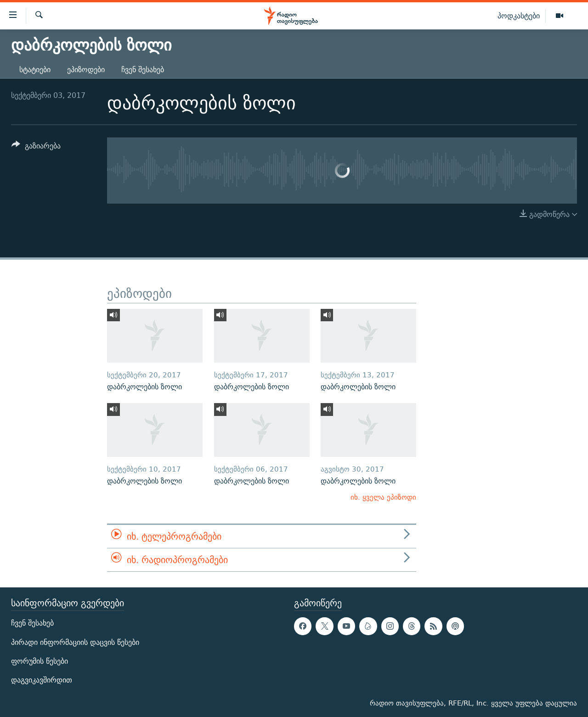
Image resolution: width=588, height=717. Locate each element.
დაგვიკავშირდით (42, 680)
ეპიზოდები (86, 70)
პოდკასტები (519, 16)
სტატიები (35, 70)
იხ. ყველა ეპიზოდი (383, 497)
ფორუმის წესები (40, 661)
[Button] (36, 147)
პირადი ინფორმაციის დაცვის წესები (75, 642)
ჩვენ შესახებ (143, 70)
